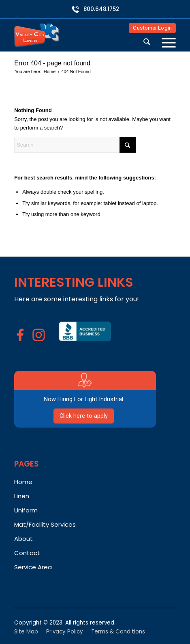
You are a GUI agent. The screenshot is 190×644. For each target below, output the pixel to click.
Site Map (26, 632)
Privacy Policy (65, 632)
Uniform (26, 510)
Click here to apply (84, 416)
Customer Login (152, 28)
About (23, 539)
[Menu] (165, 43)
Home (23, 482)
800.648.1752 (101, 9)
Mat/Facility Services (45, 524)
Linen (22, 496)
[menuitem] (147, 43)
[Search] (147, 43)
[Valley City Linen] (79, 35)
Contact (27, 553)
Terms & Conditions (118, 632)
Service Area (33, 567)
